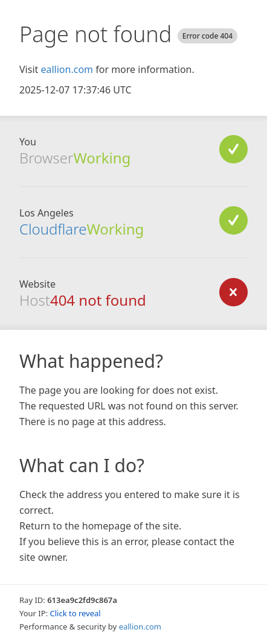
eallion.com (67, 69)
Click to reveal (76, 613)
